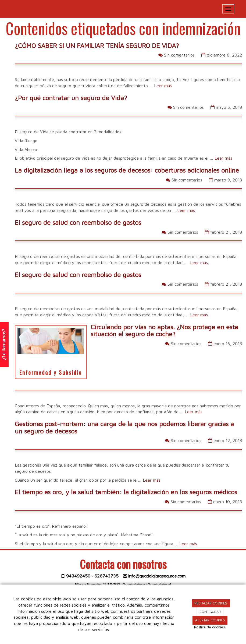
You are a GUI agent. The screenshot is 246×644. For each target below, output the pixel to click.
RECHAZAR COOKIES (211, 603)
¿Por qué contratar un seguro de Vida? (71, 98)
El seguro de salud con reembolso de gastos (78, 222)
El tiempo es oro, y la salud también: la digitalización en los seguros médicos (126, 492)
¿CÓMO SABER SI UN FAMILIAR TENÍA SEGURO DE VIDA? (97, 45)
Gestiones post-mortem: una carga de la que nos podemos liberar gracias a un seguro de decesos (124, 427)
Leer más (163, 86)
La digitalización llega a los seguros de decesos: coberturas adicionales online (127, 170)
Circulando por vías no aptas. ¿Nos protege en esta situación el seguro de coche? (164, 330)
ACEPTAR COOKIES (210, 620)
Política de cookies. (210, 627)
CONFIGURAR (210, 612)
